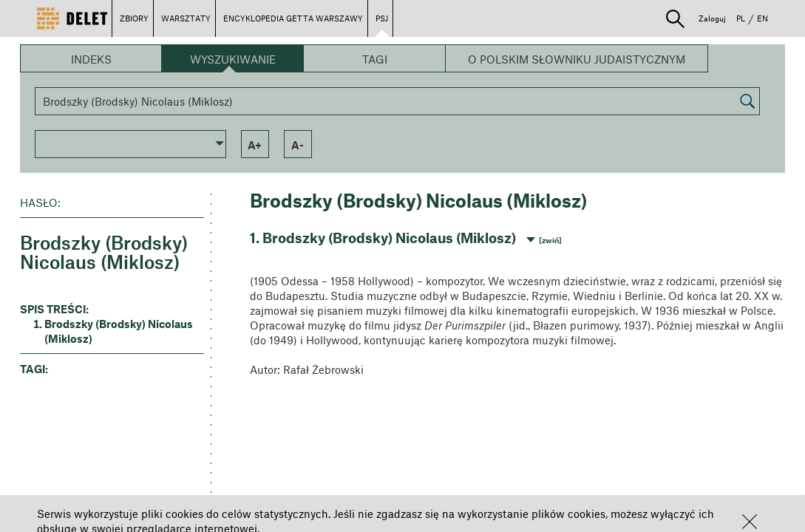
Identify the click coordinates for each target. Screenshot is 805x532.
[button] (750, 522)
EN (762, 18)
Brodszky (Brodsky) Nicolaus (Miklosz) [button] (119, 331)
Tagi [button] (375, 59)
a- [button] (298, 145)
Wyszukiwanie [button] (233, 59)
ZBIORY (134, 18)
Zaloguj (712, 18)
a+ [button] (255, 145)
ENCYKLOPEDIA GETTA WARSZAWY (293, 18)
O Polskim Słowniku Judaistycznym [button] (577, 59)
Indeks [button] (91, 59)
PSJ (382, 18)
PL (741, 18)
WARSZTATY (186, 18)
